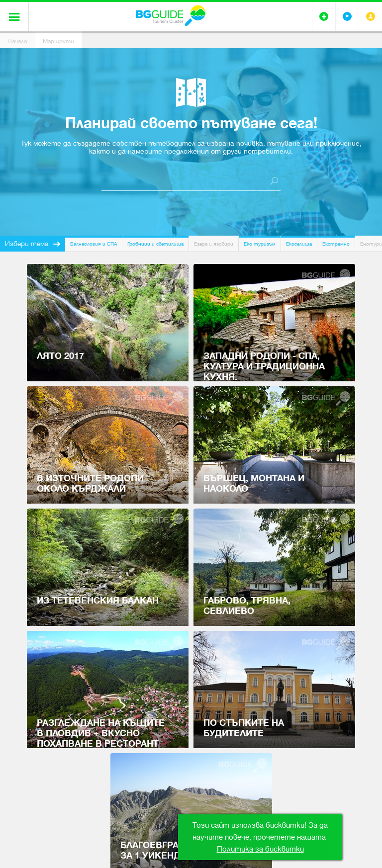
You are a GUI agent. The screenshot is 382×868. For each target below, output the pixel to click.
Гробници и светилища (155, 244)
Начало (17, 41)
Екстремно (336, 244)
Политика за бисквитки (260, 849)
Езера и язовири (214, 244)
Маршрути (58, 41)
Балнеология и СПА (94, 244)
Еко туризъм (260, 244)
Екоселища (299, 244)
